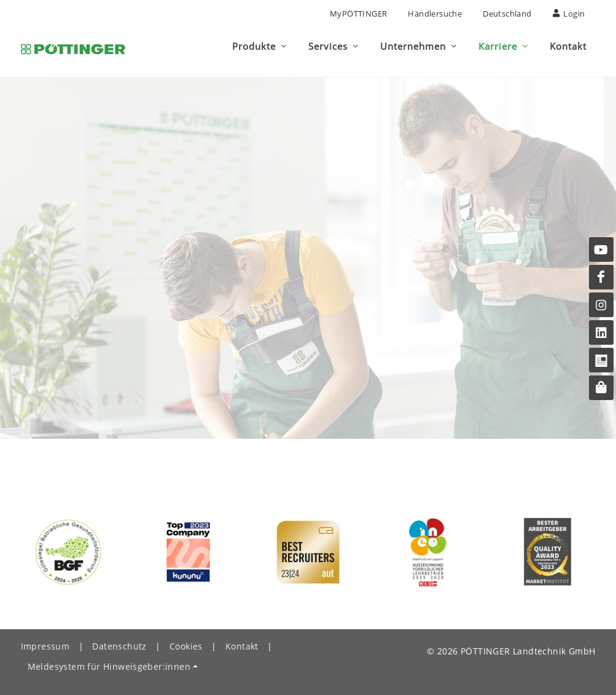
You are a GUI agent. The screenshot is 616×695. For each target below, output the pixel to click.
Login (569, 14)
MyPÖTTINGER (358, 14)
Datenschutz (119, 641)
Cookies (186, 641)
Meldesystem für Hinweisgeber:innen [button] (109, 661)
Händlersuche (435, 14)
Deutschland (507, 14)
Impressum (45, 641)
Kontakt (242, 641)
